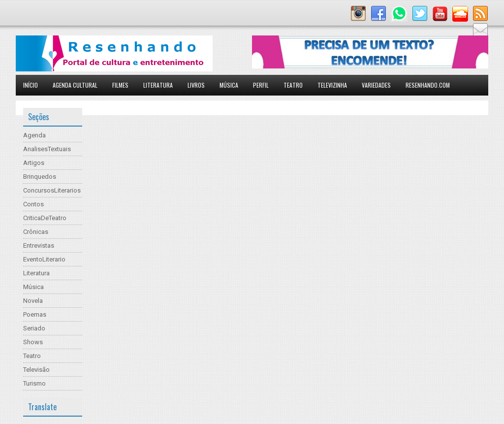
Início (31, 85)
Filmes (120, 85)
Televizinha (332, 85)
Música (229, 85)
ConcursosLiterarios (52, 190)
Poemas (35, 314)
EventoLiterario (44, 259)
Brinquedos (40, 177)
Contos (33, 204)
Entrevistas (39, 245)
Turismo (34, 383)
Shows (33, 342)
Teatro (293, 85)
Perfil (261, 85)
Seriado (34, 328)
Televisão (36, 370)
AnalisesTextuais (47, 149)
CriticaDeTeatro (45, 218)
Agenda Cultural (75, 85)
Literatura (158, 85)
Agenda (34, 135)
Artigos (34, 163)
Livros (196, 85)
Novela (33, 301)
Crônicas (36, 232)
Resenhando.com (428, 85)
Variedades (376, 85)
